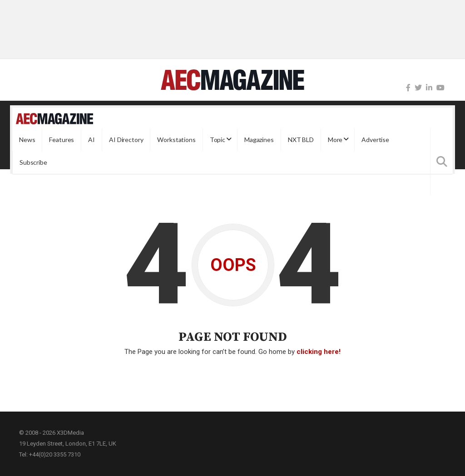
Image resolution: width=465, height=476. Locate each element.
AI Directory (126, 140)
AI (92, 140)
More (335, 140)
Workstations (176, 140)
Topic (218, 140)
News (27, 140)
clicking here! (319, 352)
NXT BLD (301, 140)
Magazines (259, 140)
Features (62, 140)
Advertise (375, 140)
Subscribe (33, 162)
